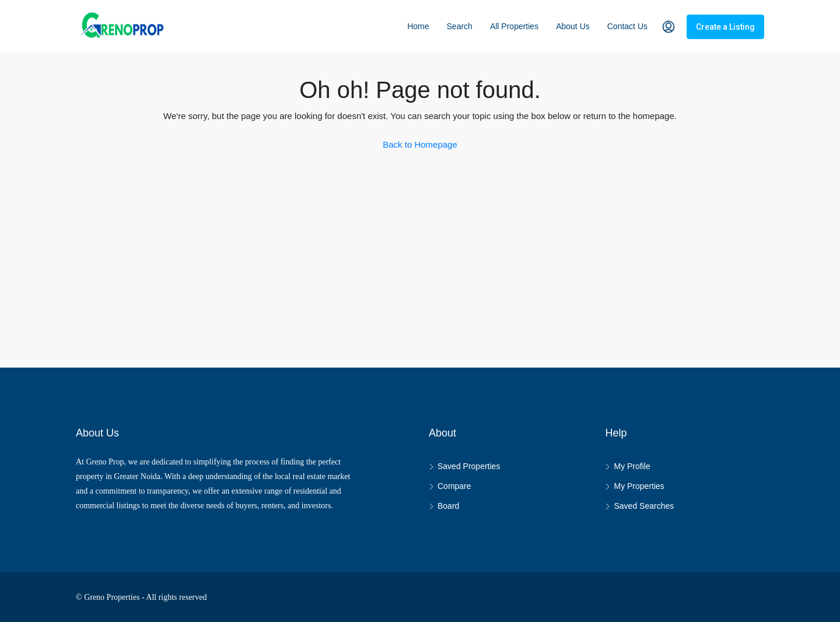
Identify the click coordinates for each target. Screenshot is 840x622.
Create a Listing (725, 27)
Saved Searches (644, 506)
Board (448, 506)
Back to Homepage (420, 144)
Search (460, 26)
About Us (573, 26)
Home (418, 26)
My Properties (639, 486)
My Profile (632, 466)
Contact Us (627, 26)
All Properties (514, 26)
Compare (454, 486)
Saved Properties (469, 466)
